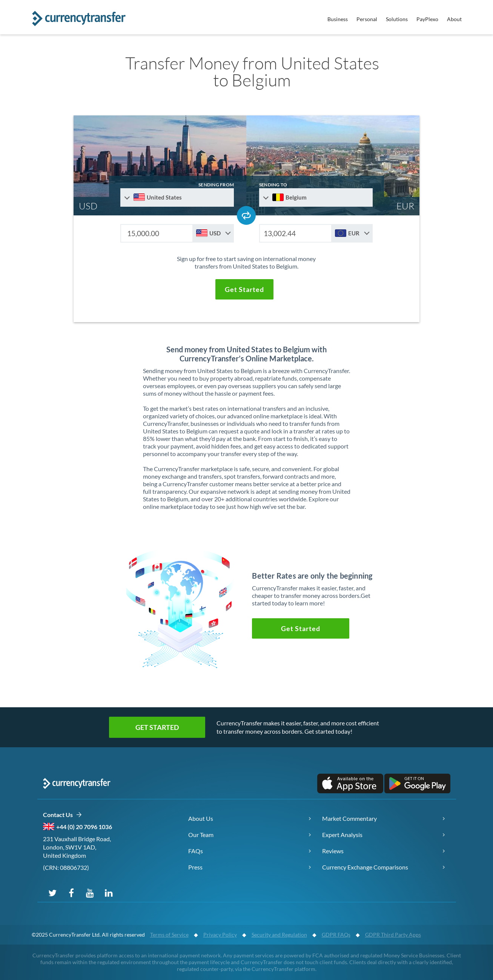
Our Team (201, 835)
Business (338, 19)
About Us (201, 818)
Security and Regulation (279, 935)
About (454, 19)
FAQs (196, 851)
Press (195, 867)
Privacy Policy (220, 935)
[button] (244, 289)
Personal (367, 19)
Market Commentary (349, 818)
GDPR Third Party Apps (393, 935)
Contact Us (62, 815)
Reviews (333, 851)
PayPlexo (427, 19)
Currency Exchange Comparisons (365, 867)
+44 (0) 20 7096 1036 (84, 827)
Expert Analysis (342, 835)
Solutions (397, 19)
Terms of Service (169, 935)
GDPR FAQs (336, 935)
